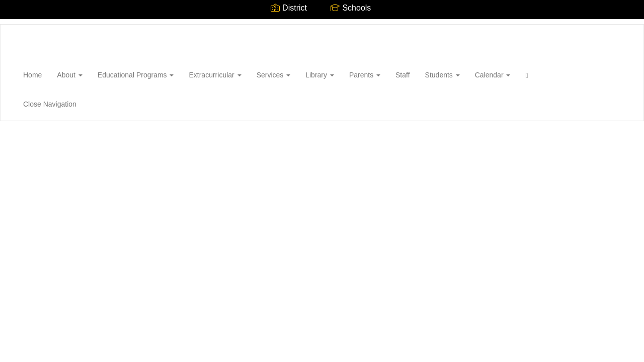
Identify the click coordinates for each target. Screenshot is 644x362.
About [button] (69, 75)
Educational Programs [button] (136, 75)
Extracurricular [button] (215, 75)
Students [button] (442, 75)
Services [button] (274, 75)
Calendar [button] (493, 75)
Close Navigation (50, 104)
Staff (403, 75)
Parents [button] (365, 75)
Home (32, 75)
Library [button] (320, 75)
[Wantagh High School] (16, 25)
